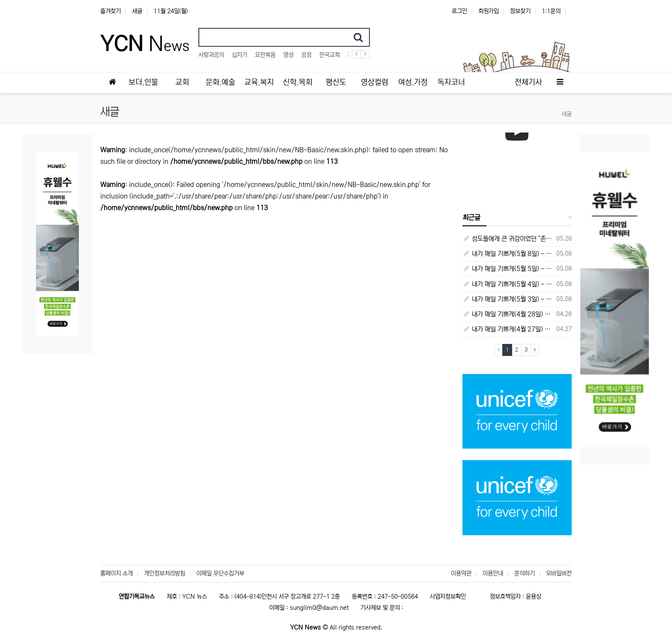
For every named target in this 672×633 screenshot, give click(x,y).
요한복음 (265, 55)
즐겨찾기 (111, 11)
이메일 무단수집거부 (220, 573)
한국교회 (330, 55)
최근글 (471, 217)
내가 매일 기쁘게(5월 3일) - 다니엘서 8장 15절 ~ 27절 (508, 299)
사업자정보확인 (448, 597)
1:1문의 (551, 11)
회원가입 (489, 11)
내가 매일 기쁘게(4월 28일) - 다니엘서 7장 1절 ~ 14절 (508, 314)
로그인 (459, 11)
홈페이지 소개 (117, 573)
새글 (137, 11)
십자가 (240, 55)
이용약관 (461, 573)
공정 (306, 55)
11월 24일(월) (171, 11)
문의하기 (525, 573)
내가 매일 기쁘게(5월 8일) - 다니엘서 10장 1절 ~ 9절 (508, 254)
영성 (288, 55)
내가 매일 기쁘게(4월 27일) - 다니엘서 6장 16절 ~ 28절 (508, 329)
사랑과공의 (211, 55)
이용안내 (493, 573)
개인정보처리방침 (165, 573)
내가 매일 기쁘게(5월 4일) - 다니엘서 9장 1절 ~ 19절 (508, 284)
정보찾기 (520, 11)
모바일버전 (559, 573)
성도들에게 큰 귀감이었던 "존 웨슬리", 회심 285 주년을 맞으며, (508, 239)
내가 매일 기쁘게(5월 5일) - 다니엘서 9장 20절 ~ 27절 (508, 269)
